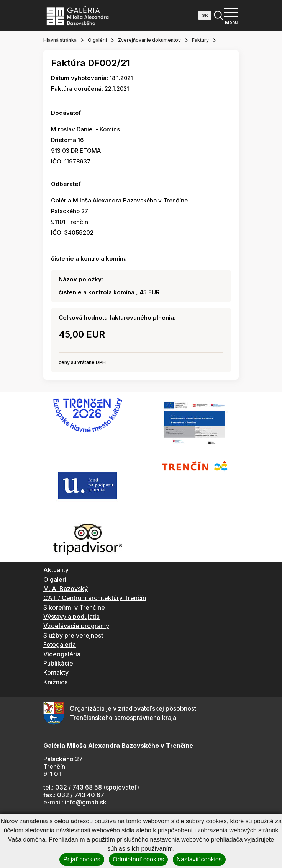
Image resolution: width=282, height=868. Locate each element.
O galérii (97, 40)
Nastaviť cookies (199, 859)
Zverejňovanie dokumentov (149, 40)
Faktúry (200, 40)
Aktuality (56, 570)
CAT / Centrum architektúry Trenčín (95, 598)
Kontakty (56, 672)
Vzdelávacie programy (76, 626)
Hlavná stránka (60, 40)
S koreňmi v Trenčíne (74, 607)
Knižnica (56, 682)
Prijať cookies (82, 859)
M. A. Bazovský (66, 589)
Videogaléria (62, 654)
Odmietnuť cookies (138, 859)
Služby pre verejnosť (73, 635)
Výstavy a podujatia (71, 617)
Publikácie (58, 663)
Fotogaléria (60, 644)
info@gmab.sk (86, 802)
